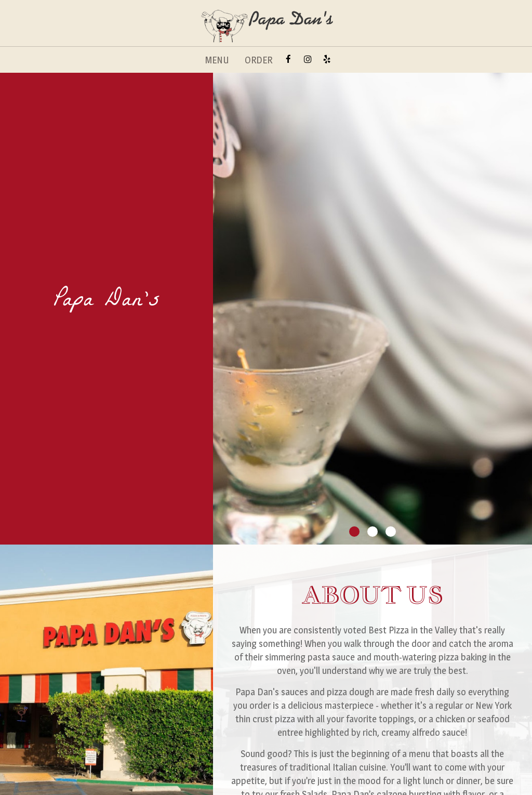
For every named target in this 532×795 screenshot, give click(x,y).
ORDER (258, 60)
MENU (217, 60)
